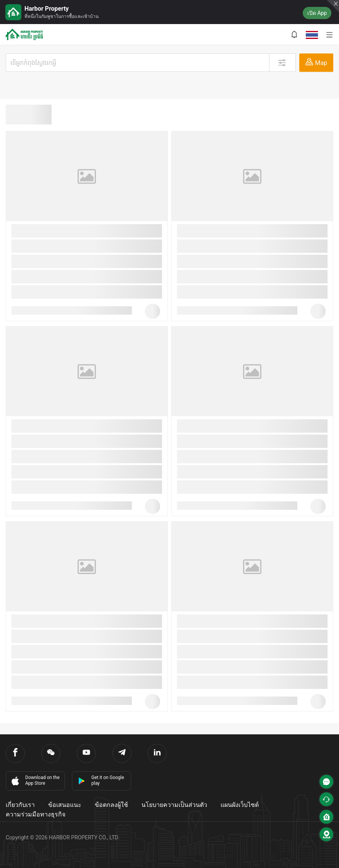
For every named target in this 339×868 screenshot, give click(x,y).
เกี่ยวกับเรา (20, 805)
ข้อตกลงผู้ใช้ (111, 805)
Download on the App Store (35, 781)
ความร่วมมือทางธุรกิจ (36, 814)
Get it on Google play (101, 780)
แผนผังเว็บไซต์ (240, 805)
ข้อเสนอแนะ (65, 805)
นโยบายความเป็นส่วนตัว (174, 805)
